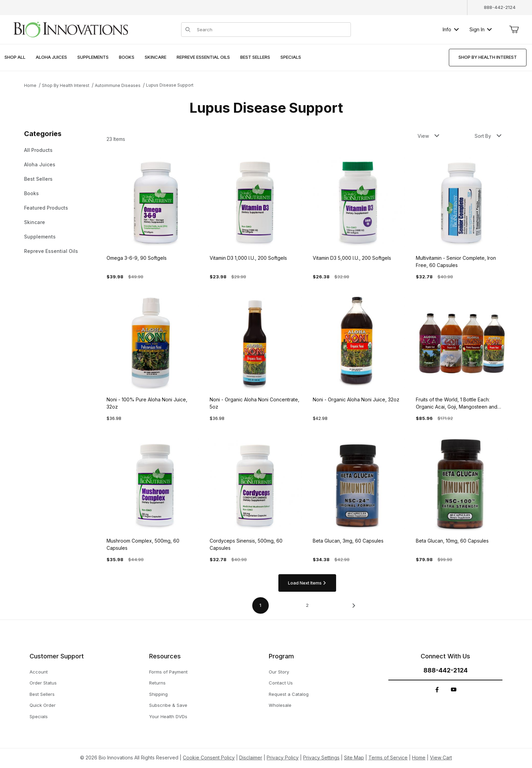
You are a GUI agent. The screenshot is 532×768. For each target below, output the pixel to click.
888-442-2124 (500, 7)
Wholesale (280, 705)
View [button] (428, 136)
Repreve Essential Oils (51, 251)
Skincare (35, 222)
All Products (38, 150)
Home (30, 85)
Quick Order (43, 705)
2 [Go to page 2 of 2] (307, 605)
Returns (157, 683)
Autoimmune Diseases (118, 85)
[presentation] (51, 58)
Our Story (279, 672)
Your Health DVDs (168, 716)
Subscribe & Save (168, 705)
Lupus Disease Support (170, 85)
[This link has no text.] (70, 29)
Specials (39, 716)
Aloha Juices (40, 164)
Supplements (40, 237)
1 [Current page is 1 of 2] (260, 605)
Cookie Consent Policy (209, 758)
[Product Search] (272, 30)
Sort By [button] (488, 136)
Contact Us (281, 683)
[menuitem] (15, 58)
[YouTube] (454, 690)
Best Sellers (38, 179)
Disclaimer (251, 758)
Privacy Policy (283, 758)
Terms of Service (388, 758)
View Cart (441, 758)
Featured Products (46, 208)
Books (31, 193)
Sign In (481, 29)
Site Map (354, 758)
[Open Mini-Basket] (514, 30)
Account (39, 672)
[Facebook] (437, 690)
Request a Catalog (289, 694)
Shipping (158, 694)
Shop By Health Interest (66, 85)
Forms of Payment (168, 672)
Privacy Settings (321, 758)
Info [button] (451, 29)
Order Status (43, 683)
